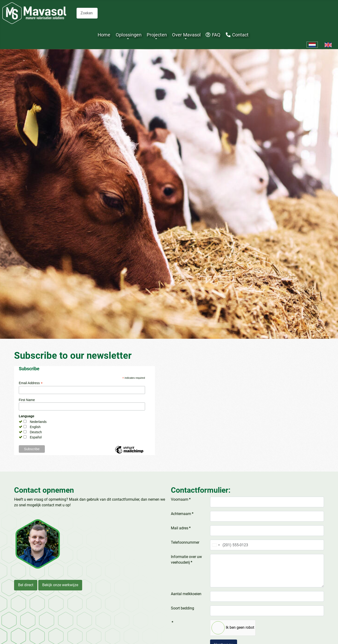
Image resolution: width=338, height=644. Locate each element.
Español (36, 437)
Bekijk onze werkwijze (60, 585)
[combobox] (87, 13)
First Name (27, 400)
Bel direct (26, 585)
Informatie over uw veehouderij (186, 560)
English (35, 427)
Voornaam (181, 499)
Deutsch (36, 432)
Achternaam (182, 514)
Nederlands (38, 422)
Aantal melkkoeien (186, 594)
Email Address (31, 383)
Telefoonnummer (185, 542)
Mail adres (181, 528)
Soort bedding (182, 608)
